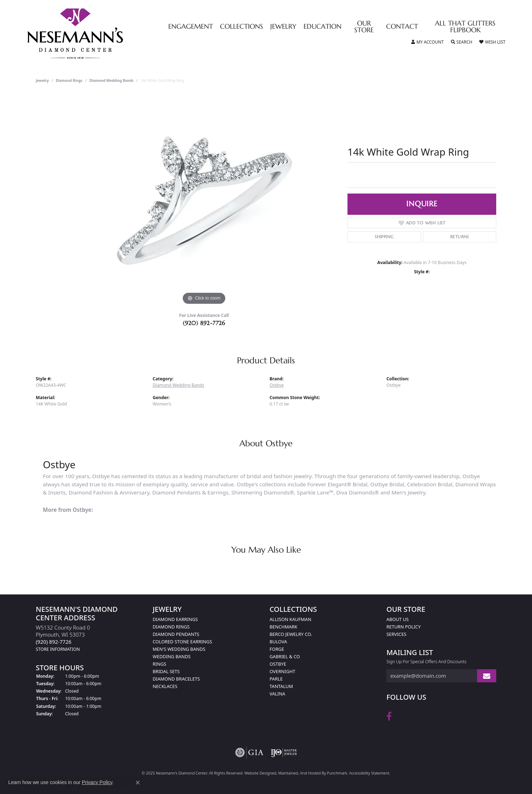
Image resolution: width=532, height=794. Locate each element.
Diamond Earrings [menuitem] (175, 619)
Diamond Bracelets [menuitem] (176, 679)
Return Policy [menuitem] (404, 627)
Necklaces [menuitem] (165, 686)
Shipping (384, 237)
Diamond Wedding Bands (111, 80)
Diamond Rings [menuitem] (171, 627)
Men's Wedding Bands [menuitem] (179, 649)
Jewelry (283, 27)
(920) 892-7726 (204, 323)
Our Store (364, 27)
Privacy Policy (97, 782)
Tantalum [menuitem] (281, 686)
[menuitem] (249, 753)
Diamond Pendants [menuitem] (176, 634)
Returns (460, 237)
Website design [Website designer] (258, 773)
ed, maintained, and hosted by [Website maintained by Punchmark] (299, 773)
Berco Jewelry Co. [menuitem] (291, 634)
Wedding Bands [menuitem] (172, 656)
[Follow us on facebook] (389, 716)
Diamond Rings (69, 80)
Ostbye (277, 385)
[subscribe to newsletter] (487, 676)
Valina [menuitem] (277, 694)
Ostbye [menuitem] (278, 664)
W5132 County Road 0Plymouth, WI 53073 (63, 638)
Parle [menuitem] (276, 679)
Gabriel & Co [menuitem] (285, 656)
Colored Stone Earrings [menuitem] (182, 642)
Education (322, 27)
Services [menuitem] (396, 634)
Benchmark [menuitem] (283, 627)
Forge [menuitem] (277, 649)
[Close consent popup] (138, 783)
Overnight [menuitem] (282, 671)
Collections (242, 27)
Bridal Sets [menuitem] (166, 671)
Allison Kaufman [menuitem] (290, 619)
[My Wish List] (492, 42)
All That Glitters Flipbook (465, 27)
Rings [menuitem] (159, 664)
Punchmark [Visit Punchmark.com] (337, 773)
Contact (402, 27)
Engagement (191, 27)
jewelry (42, 80)
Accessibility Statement (369, 773)
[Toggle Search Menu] (462, 42)
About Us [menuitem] (398, 619)
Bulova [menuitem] (278, 642)
